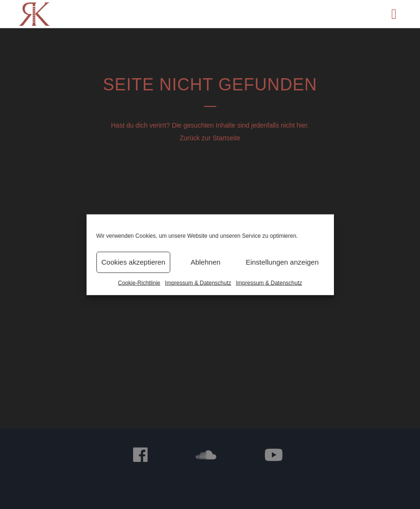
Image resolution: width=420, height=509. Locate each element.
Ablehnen (205, 262)
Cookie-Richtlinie (139, 283)
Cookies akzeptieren (134, 262)
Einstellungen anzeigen (282, 262)
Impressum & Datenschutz (198, 283)
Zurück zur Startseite (210, 138)
